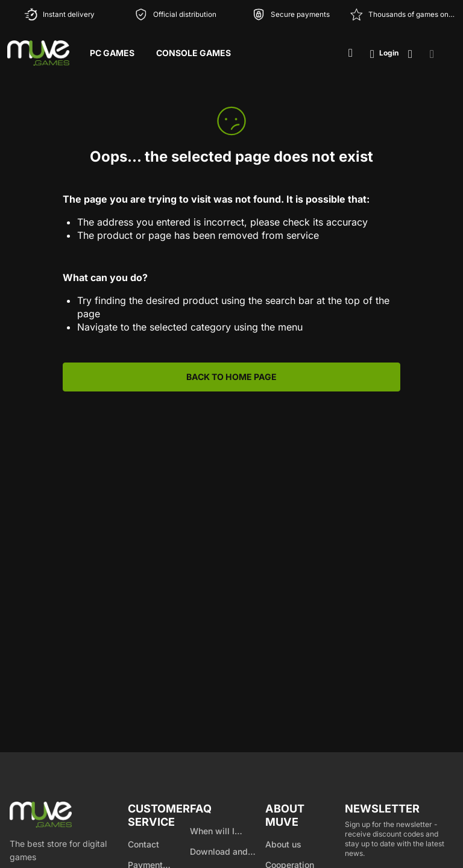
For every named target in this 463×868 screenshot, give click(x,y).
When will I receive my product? (212, 832)
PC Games (112, 53)
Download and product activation (227, 852)
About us (283, 844)
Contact (143, 844)
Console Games (194, 53)
